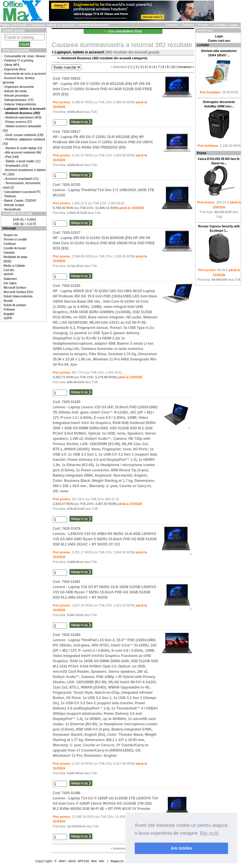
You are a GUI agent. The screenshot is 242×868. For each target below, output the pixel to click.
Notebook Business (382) (23, 113)
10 (173, 67)
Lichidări (220, 25)
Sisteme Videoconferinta (20, 104)
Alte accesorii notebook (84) (23, 152)
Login (234, 25)
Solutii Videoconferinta (18, 296)
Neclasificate (13, 209)
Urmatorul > (186, 67)
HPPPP (8, 274)
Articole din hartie (16, 91)
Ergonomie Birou (15, 69)
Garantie (9, 253)
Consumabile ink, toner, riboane (25, 56)
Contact (172, 25)
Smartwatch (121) (17, 166)
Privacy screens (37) (19, 122)
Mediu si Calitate (14, 266)
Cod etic (9, 270)
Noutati (8, 301)
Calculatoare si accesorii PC (23, 192)
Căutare (188, 25)
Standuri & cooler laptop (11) (24, 148)
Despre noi (10, 235)
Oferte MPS (12, 65)
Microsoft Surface (15, 288)
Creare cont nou (219, 41)
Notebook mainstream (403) (23, 117)
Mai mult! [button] (209, 833)
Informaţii (9, 228)
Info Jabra (10, 283)
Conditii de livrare (15, 248)
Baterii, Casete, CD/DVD (20, 201)
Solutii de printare (15, 305)
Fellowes (9, 310)
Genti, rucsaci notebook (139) (24, 135)
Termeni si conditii (15, 239)
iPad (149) (12, 157)
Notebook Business (94, 25)
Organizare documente (19, 87)
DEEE (7, 261)
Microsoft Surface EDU (18, 292)
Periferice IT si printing (19, 61)
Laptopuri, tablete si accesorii (53, 25)
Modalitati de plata (15, 257)
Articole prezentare (17, 96)
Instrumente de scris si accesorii (25, 74)
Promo (204, 25)
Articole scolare (14, 205)
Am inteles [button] (181, 848)
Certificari (10, 244)
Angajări (9, 314)
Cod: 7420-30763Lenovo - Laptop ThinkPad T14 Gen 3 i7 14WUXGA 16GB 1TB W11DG (104, 190)
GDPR (8, 318)
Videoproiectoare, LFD (19, 100)
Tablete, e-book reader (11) (23, 161)
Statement (10, 279)
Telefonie (10, 196)
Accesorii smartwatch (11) (22, 179)
